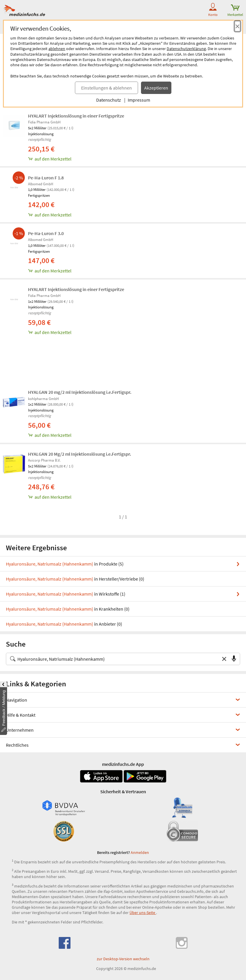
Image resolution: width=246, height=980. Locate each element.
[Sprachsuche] (234, 659)
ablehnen (57, 49)
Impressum (139, 100)
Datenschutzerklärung (186, 49)
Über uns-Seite (143, 913)
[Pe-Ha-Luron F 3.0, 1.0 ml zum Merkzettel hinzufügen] (136, 271)
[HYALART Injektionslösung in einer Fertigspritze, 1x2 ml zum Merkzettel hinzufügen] (136, 332)
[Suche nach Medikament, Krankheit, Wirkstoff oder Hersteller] (117, 659)
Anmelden (140, 852)
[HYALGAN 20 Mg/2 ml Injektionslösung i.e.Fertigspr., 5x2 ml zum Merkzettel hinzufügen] (136, 497)
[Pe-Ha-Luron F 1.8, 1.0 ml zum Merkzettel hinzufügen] (136, 215)
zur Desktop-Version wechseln (123, 959)
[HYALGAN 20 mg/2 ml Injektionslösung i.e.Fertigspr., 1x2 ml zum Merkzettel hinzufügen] (136, 435)
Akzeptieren (156, 88)
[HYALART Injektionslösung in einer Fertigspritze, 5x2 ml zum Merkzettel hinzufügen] (136, 159)
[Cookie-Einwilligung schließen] (237, 26)
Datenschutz (109, 100)
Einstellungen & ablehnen (106, 88)
